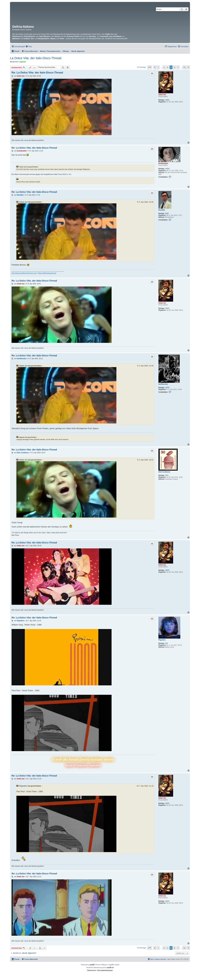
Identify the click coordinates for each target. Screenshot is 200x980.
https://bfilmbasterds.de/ (47, 273)
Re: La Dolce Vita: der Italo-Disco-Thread (37, 73)
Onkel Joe (162, 95)
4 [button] (167, 67)
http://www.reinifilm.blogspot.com (24, 273)
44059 (167, 169)
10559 (167, 388)
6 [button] (174, 67)
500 (166, 643)
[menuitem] (29, 46)
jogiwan (23, 62)
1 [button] (158, 67)
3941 (167, 475)
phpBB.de (110, 968)
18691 (167, 100)
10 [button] (184, 67)
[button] (150, 67)
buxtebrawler (163, 163)
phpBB (92, 965)
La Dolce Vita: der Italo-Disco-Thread (36, 58)
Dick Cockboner (164, 472)
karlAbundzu (163, 384)
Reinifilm (162, 210)
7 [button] (178, 67)
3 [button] (164, 67)
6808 (167, 213)
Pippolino (162, 640)
